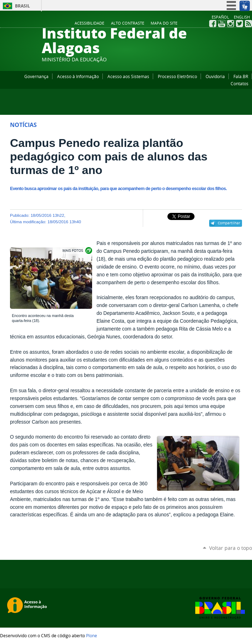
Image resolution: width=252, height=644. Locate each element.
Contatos (240, 83)
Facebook (213, 24)
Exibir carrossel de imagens (77, 251)
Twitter (240, 24)
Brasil (22, 6)
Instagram (231, 24)
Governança (36, 76)
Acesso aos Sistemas (128, 76)
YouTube (222, 24)
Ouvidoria (215, 76)
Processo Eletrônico (177, 76)
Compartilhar (229, 223)
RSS (248, 24)
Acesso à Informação (78, 76)
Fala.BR (241, 76)
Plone (92, 635)
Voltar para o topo (231, 548)
